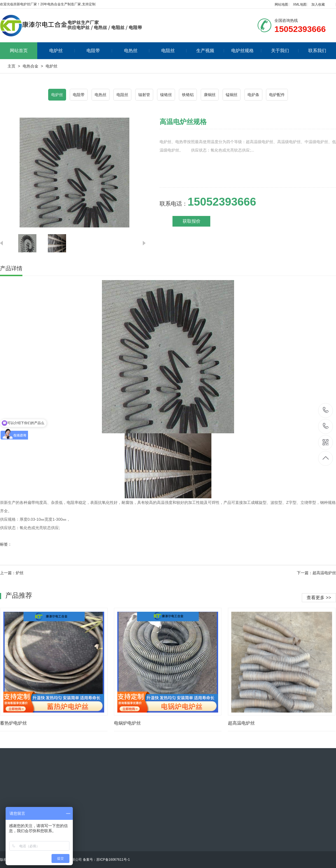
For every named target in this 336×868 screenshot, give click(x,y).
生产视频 (210, 51)
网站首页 (19, 51)
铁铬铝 (188, 95)
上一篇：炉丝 (12, 573)
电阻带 (99, 51)
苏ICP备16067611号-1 (113, 860)
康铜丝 (210, 95)
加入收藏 (318, 4)
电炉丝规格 (246, 51)
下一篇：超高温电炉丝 (316, 573)
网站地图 (281, 4)
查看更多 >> (319, 598)
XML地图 (300, 4)
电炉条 (253, 95)
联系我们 (317, 51)
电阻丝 (174, 51)
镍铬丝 (166, 95)
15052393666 (326, 410)
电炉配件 (277, 95)
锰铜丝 (232, 95)
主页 (11, 66)
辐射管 (144, 95)
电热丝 (137, 51)
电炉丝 (62, 51)
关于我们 (285, 51)
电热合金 (31, 66)
